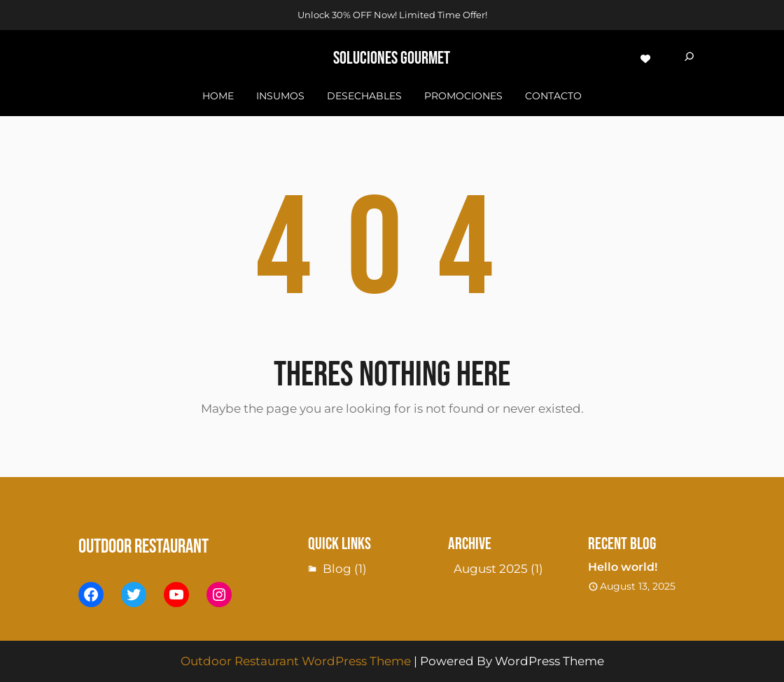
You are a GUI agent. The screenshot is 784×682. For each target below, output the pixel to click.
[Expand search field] (689, 59)
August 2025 (491, 569)
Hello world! (623, 567)
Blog (337, 569)
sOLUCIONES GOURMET (392, 58)
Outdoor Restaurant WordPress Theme (296, 661)
